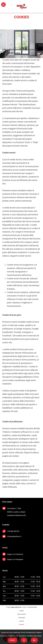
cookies (21, 624)
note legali (22, 618)
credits (21, 611)
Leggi (12, 640)
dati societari (21, 614)
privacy (22, 621)
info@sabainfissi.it (14, 536)
